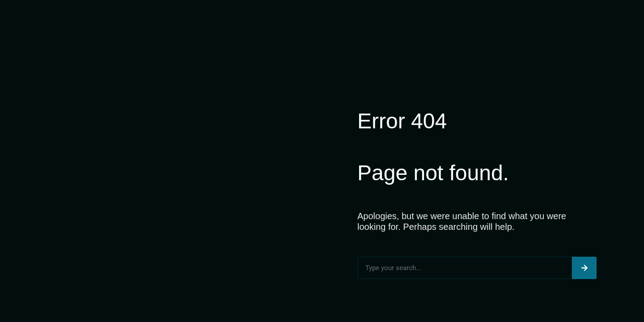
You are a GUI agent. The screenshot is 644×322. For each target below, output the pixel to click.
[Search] (584, 268)
